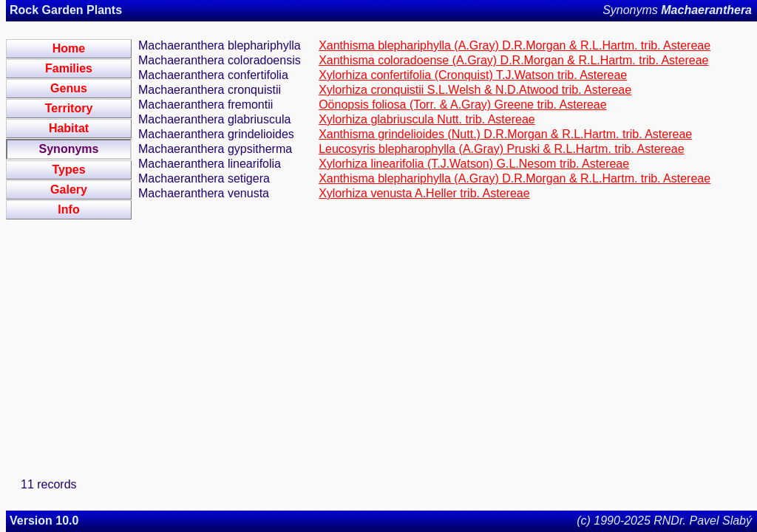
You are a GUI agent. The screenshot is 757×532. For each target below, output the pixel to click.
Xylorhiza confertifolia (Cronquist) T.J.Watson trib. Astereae (473, 75)
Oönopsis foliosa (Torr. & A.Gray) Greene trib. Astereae (463, 105)
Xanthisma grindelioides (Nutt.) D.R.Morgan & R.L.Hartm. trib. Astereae (505, 134)
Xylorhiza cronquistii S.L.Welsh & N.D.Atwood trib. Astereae (475, 90)
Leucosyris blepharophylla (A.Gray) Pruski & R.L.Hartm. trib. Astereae (501, 149)
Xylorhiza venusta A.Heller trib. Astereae (424, 193)
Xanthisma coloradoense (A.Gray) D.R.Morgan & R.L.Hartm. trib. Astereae (513, 60)
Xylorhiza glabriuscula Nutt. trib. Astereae (427, 119)
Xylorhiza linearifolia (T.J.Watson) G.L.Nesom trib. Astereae (474, 164)
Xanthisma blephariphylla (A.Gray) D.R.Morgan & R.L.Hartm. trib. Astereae (515, 45)
